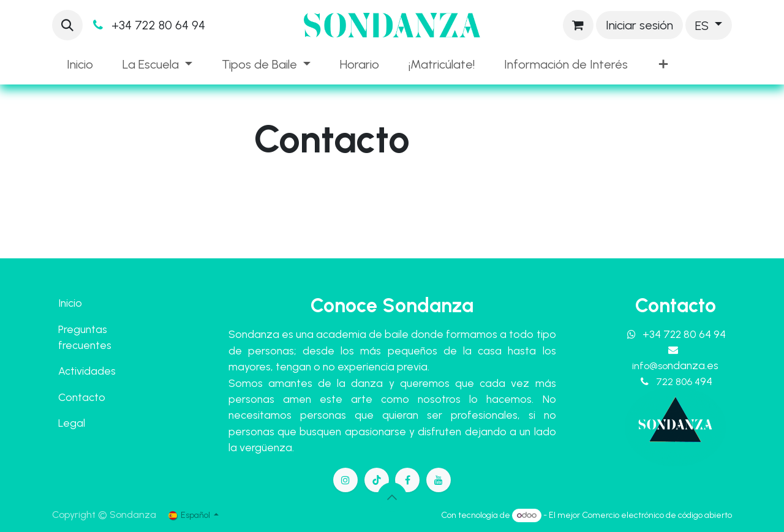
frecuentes (85, 345)
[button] (67, 25)
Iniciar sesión (639, 25)
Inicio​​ (70, 303)
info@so (675, 366)
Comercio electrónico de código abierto (657, 515)
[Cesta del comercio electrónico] (578, 25)
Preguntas (83, 329)
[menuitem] (80, 64)
